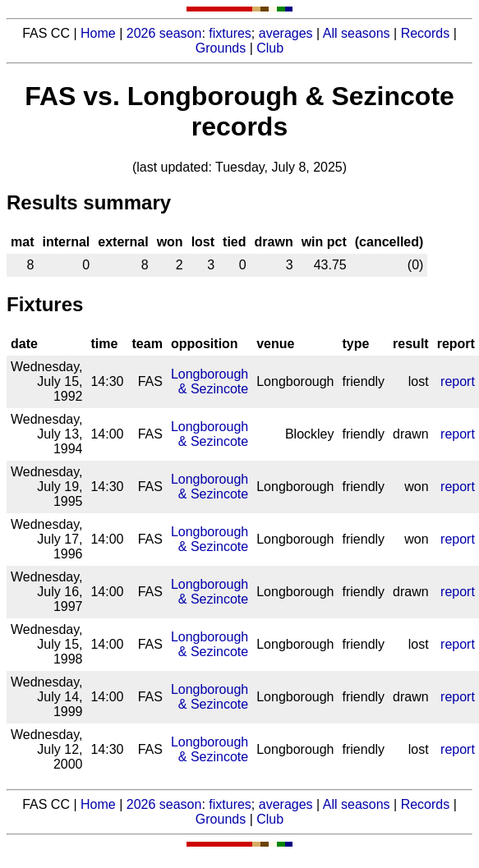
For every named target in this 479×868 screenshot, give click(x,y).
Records (426, 33)
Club (270, 48)
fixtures (230, 33)
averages (286, 33)
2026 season (164, 33)
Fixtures (45, 304)
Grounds (221, 48)
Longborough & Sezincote (210, 381)
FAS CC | (51, 804)
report (458, 381)
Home (98, 33)
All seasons (357, 33)
